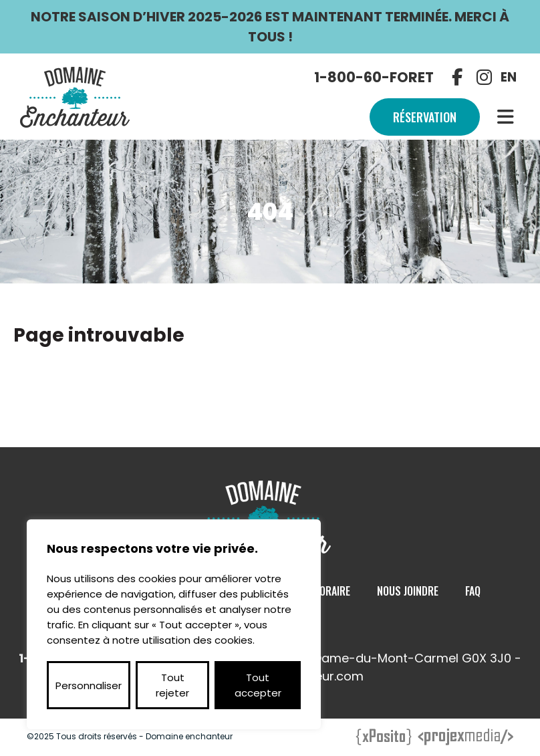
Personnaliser (89, 685)
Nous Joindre (408, 591)
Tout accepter (258, 685)
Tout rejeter (172, 685)
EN (509, 77)
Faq (473, 591)
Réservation (425, 117)
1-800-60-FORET (374, 77)
